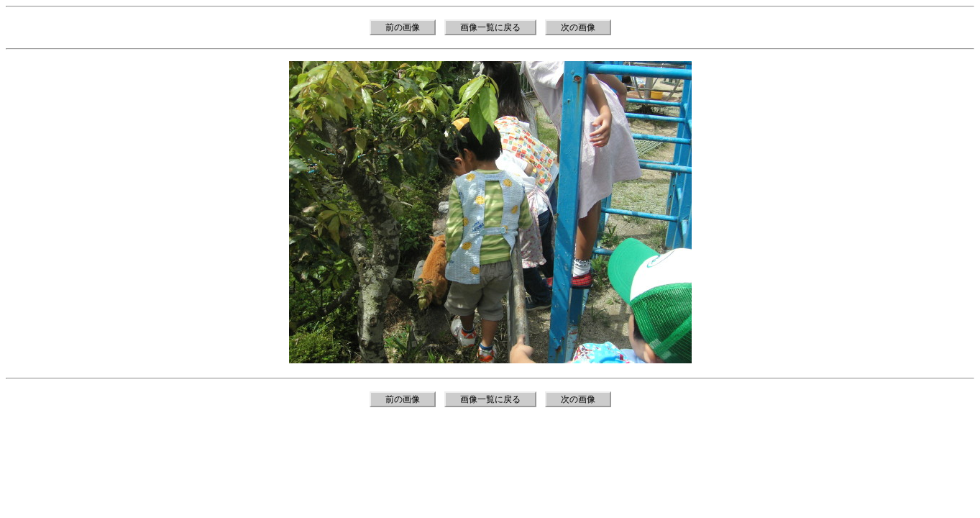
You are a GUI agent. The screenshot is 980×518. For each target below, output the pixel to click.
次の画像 (578, 27)
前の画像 (403, 27)
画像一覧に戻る (490, 27)
